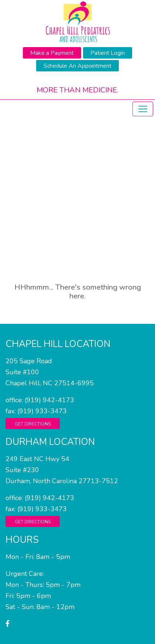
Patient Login (108, 53)
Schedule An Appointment (77, 66)
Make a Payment (52, 53)
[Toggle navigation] (143, 109)
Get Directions (33, 424)
